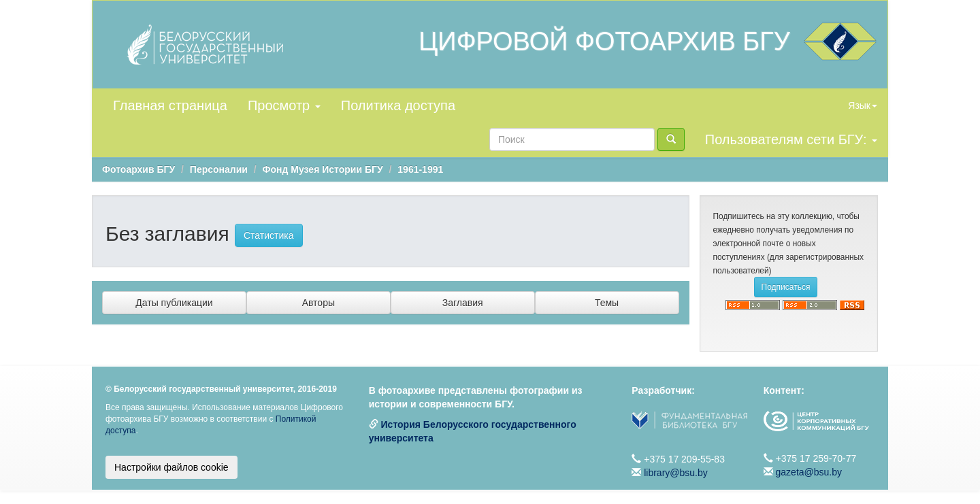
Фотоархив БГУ (138, 169)
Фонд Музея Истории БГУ (323, 169)
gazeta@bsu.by (809, 472)
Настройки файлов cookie (171, 467)
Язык (863, 105)
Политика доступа (398, 105)
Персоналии (219, 169)
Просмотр (284, 105)
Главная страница (170, 105)
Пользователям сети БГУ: (791, 139)
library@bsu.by (676, 473)
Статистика (269, 235)
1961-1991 (420, 169)
